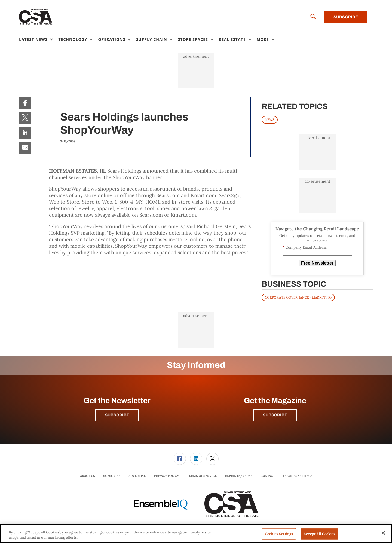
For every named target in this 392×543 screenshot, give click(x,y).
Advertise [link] (137, 476)
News (270, 120)
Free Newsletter (317, 263)
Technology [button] (73, 39)
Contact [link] (268, 476)
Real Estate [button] (232, 39)
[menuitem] (39, 39)
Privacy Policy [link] (166, 476)
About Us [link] (88, 476)
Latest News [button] (33, 39)
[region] (196, 534)
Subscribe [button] (117, 415)
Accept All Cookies (319, 534)
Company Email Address (305, 247)
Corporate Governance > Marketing (298, 297)
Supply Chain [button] (151, 39)
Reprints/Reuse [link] (239, 476)
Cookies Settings (298, 476)
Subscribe (346, 17)
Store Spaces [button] (193, 39)
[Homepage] (36, 17)
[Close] (383, 533)
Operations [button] (112, 39)
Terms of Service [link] (202, 476)
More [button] (263, 39)
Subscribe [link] (112, 476)
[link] (25, 103)
